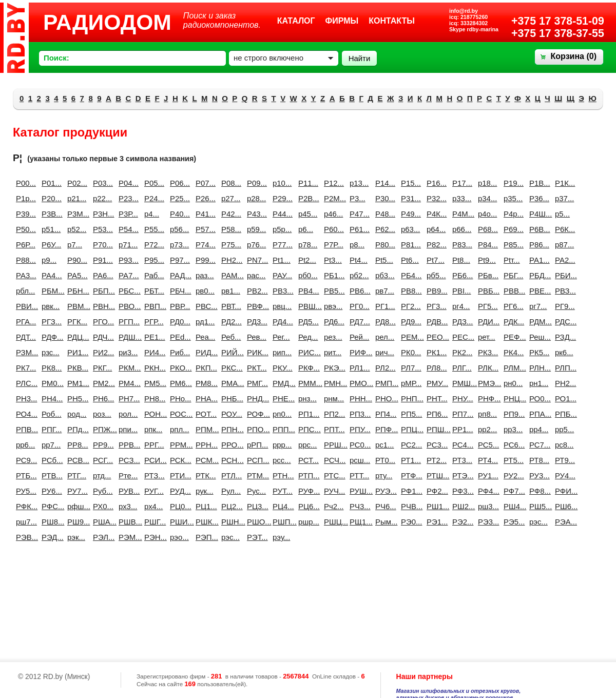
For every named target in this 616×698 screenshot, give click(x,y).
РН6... (102, 399)
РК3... (487, 352)
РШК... (204, 522)
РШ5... (538, 506)
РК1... (435, 352)
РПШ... (435, 429)
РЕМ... (410, 337)
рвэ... (333, 306)
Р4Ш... (538, 214)
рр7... (50, 445)
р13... (358, 183)
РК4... (512, 352)
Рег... (281, 337)
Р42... (230, 214)
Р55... (153, 229)
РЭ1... (435, 522)
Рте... (127, 476)
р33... (461, 198)
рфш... (76, 506)
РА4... (50, 275)
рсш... (358, 460)
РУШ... (358, 491)
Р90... (76, 260)
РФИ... (564, 491)
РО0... (538, 399)
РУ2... (512, 476)
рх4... (153, 506)
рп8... (487, 414)
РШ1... (435, 506)
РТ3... (461, 460)
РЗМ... (25, 352)
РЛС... (25, 383)
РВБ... (487, 291)
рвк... (50, 306)
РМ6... (179, 383)
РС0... (358, 445)
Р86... (538, 245)
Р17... (461, 183)
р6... (306, 229)
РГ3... (435, 306)
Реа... (204, 337)
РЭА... (564, 522)
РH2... (230, 260)
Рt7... (435, 260)
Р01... (50, 183)
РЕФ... (512, 337)
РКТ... (256, 368)
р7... (75, 245)
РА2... (564, 260)
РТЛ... (230, 476)
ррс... (307, 445)
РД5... (307, 322)
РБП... (102, 291)
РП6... (435, 414)
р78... (307, 245)
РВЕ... (538, 291)
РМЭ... (487, 383)
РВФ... (256, 306)
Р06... (179, 183)
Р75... (230, 245)
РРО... (230, 445)
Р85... (512, 245)
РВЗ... (564, 291)
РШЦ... (333, 522)
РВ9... (435, 291)
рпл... (179, 429)
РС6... (512, 445)
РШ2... (461, 506)
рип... (281, 352)
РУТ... (281, 491)
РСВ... (76, 460)
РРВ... (127, 445)
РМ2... (102, 383)
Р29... (281, 198)
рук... (204, 491)
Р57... (204, 229)
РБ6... (461, 275)
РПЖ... (102, 429)
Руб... (102, 491)
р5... (562, 214)
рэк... (76, 537)
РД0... (179, 322)
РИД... (204, 352)
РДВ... (435, 322)
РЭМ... (127, 537)
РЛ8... (435, 368)
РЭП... (204, 537)
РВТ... (230, 306)
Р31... (410, 198)
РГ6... (512, 306)
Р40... (179, 214)
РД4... (281, 322)
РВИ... (25, 306)
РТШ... (435, 476)
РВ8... (410, 291)
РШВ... (127, 522)
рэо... (179, 537)
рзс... (50, 352)
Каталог (296, 21)
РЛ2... (384, 368)
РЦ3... (256, 506)
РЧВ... (410, 506)
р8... (357, 245)
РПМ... (204, 429)
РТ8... (538, 460)
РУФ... (307, 491)
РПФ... (384, 429)
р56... (179, 229)
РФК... (25, 506)
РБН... (76, 291)
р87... (564, 245)
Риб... (179, 352)
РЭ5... (512, 522)
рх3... (127, 506)
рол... (127, 414)
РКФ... (307, 368)
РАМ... (230, 275)
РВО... (127, 306)
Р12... (333, 183)
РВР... (179, 306)
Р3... (358, 198)
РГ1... (384, 306)
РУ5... (25, 491)
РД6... (333, 322)
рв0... (204, 291)
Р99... (204, 260)
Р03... (102, 183)
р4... (152, 214)
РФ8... (538, 491)
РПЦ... (410, 429)
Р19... (512, 183)
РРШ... (333, 445)
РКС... (230, 368)
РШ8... (50, 522)
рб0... (307, 275)
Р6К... (564, 229)
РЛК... (487, 368)
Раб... (153, 275)
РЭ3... (487, 522)
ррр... (281, 445)
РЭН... (153, 537)
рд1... (204, 322)
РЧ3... (358, 506)
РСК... (179, 460)
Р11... (307, 183)
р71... (127, 245)
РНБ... (230, 399)
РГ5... (487, 306)
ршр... (307, 522)
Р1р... (25, 198)
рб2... (358, 275)
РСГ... (102, 460)
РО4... (25, 414)
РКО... (179, 368)
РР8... (76, 445)
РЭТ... (256, 537)
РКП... (204, 368)
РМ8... (204, 383)
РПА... (538, 414)
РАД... (179, 275)
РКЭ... (333, 368)
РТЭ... (461, 476)
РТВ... (50, 476)
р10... (281, 183)
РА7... (127, 275)
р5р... (281, 229)
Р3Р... (127, 214)
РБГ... (512, 275)
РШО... (256, 522)
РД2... (230, 322)
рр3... (512, 429)
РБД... (538, 275)
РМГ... (256, 383)
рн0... (512, 383)
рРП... (256, 445)
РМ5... (153, 383)
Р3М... (76, 214)
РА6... (102, 275)
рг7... (538, 306)
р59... (256, 229)
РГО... (102, 322)
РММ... (307, 383)
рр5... (564, 429)
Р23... (127, 198)
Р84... (487, 245)
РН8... (153, 399)
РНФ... (487, 399)
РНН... (358, 399)
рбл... (25, 291)
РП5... (410, 414)
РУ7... (76, 491)
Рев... (256, 337)
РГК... (76, 322)
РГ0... (358, 306)
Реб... (230, 337)
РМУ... (435, 383)
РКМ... (127, 368)
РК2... (461, 352)
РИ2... (102, 352)
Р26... (204, 198)
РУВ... (127, 491)
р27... (230, 198)
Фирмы (342, 21)
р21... (76, 198)
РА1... (538, 260)
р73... (179, 245)
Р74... (204, 245)
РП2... (333, 414)
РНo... (179, 399)
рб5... (435, 275)
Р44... (281, 214)
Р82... (435, 245)
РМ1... (76, 383)
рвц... (281, 306)
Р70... (102, 245)
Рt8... (461, 260)
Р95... (153, 260)
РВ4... (307, 291)
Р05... (153, 183)
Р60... (333, 229)
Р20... (50, 198)
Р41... (204, 214)
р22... (102, 198)
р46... (333, 214)
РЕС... (461, 337)
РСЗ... (127, 460)
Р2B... (307, 198)
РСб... (50, 460)
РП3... (358, 414)
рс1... (384, 445)
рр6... (25, 445)
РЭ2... (461, 522)
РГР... (153, 322)
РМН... (333, 383)
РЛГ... (461, 368)
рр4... (538, 429)
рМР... (410, 383)
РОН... (153, 414)
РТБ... (25, 476)
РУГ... (153, 491)
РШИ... (179, 522)
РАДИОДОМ (107, 22)
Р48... (384, 214)
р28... (256, 198)
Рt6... (410, 260)
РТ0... (384, 460)
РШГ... (153, 522)
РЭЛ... (102, 537)
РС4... (461, 445)
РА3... (25, 275)
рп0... (281, 414)
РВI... (461, 291)
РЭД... (50, 537)
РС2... (410, 445)
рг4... (461, 306)
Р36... (538, 198)
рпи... (127, 429)
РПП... (281, 429)
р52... (76, 229)
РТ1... (410, 460)
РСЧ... (333, 460)
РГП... (127, 322)
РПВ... (25, 429)
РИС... (307, 352)
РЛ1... (358, 368)
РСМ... (204, 460)
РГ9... (564, 306)
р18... (487, 183)
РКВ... (76, 368)
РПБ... (564, 414)
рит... (333, 352)
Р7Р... (333, 245)
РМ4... (127, 383)
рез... (333, 337)
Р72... (153, 245)
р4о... (487, 214)
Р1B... (538, 183)
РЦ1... (204, 506)
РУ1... (487, 476)
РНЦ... (512, 399)
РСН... (230, 460)
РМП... (384, 383)
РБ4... (410, 275)
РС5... (487, 445)
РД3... (256, 322)
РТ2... (435, 460)
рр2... (487, 429)
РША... (102, 522)
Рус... (256, 491)
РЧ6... (384, 506)
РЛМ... (512, 368)
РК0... (410, 352)
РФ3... (461, 491)
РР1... (461, 429)
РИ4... (153, 352)
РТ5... (512, 460)
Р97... (179, 260)
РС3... (435, 445)
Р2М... (333, 198)
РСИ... (153, 460)
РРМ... (179, 445)
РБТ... (153, 291)
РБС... (127, 291)
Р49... (410, 214)
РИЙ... (230, 352)
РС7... (538, 445)
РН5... (76, 399)
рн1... (538, 383)
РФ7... (512, 491)
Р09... (256, 183)
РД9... (410, 322)
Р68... (487, 229)
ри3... (127, 352)
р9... (49, 260)
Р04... (127, 183)
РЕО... (435, 337)
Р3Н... (102, 214)
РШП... (281, 522)
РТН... (281, 476)
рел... (384, 337)
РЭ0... (410, 522)
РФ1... (410, 491)
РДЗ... (461, 322)
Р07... (204, 183)
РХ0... (102, 506)
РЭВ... (25, 537)
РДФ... (50, 337)
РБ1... (333, 275)
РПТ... (333, 429)
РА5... (76, 275)
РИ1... (76, 352)
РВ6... (358, 291)
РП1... (307, 414)
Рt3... (333, 260)
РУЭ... (384, 491)
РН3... (25, 399)
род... (76, 414)
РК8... (50, 368)
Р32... (435, 198)
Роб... (50, 414)
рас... (256, 275)
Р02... (76, 183)
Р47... (358, 214)
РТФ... (410, 476)
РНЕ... (281, 399)
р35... (512, 198)
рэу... (281, 537)
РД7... (358, 322)
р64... (435, 229)
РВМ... (76, 306)
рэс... (230, 537)
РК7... (25, 368)
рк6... (564, 352)
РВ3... (281, 291)
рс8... (564, 445)
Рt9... (487, 260)
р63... (410, 229)
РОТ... (204, 414)
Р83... (461, 245)
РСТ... (307, 460)
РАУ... (281, 275)
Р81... (410, 245)
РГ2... (410, 306)
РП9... (512, 414)
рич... (384, 352)
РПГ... (50, 429)
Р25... (179, 198)
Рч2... (333, 506)
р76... (256, 245)
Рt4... (358, 260)
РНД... (256, 399)
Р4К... (435, 214)
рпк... (153, 429)
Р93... (127, 260)
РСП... (256, 460)
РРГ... (153, 445)
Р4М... (461, 214)
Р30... (384, 198)
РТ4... (487, 460)
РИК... (256, 352)
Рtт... (512, 260)
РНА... (204, 399)
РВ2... (256, 291)
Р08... (230, 183)
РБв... (487, 275)
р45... (307, 214)
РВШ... (307, 306)
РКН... (153, 368)
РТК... (204, 476)
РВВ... (512, 291)
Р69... (512, 229)
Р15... (410, 183)
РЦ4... (281, 506)
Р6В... (538, 229)
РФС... (50, 506)
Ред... (307, 337)
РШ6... (564, 506)
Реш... (538, 337)
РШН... (230, 522)
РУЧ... (333, 491)
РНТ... (435, 399)
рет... (487, 337)
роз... (102, 414)
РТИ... (179, 476)
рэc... (538, 522)
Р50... (25, 229)
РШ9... (76, 522)
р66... (461, 229)
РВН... (102, 306)
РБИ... (564, 275)
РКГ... (102, 368)
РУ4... (564, 476)
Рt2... (307, 260)
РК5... (538, 352)
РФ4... (487, 491)
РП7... (461, 414)
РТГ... (76, 476)
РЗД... (564, 337)
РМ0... (50, 383)
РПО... (256, 429)
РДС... (564, 322)
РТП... (307, 476)
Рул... (230, 491)
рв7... (384, 291)
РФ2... (435, 491)
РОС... (179, 414)
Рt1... (281, 260)
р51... (50, 229)
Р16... (435, 183)
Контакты (392, 21)
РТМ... (256, 476)
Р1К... (564, 183)
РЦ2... (230, 506)
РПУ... (358, 429)
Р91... (102, 260)
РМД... (281, 383)
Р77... (281, 245)
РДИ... (487, 322)
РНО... (384, 399)
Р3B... (50, 214)
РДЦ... (76, 337)
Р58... (230, 229)
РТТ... (358, 476)
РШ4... (512, 506)
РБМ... (50, 291)
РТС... (333, 476)
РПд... (76, 429)
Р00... (25, 183)
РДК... (512, 322)
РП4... (384, 414)
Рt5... (384, 260)
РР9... (102, 445)
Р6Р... (25, 245)
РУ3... (538, 476)
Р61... (358, 229)
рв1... (230, 291)
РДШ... (127, 337)
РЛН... (538, 368)
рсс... (281, 460)
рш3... (487, 506)
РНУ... (461, 399)
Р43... (256, 214)
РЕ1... (153, 337)
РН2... (564, 383)
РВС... (204, 306)
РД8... (384, 322)
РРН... (204, 445)
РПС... (307, 429)
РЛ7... (410, 368)
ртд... (102, 476)
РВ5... (333, 291)
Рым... (384, 522)
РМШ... (461, 383)
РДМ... (538, 322)
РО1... (564, 399)
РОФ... (256, 414)
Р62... (384, 229)
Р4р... (512, 214)
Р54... (127, 229)
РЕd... (179, 337)
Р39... (25, 214)
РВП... (153, 306)
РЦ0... (179, 506)
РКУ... (281, 368)
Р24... (153, 198)
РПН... (230, 429)
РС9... (25, 460)
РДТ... (25, 337)
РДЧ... (102, 337)
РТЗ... (153, 476)
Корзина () (574, 56)
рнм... (333, 399)
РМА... (230, 383)
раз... (204, 275)
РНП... (410, 399)
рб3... (384, 275)
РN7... (256, 260)
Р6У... (50, 245)
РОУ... (230, 414)
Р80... (384, 245)
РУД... (179, 491)
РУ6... (50, 491)
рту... (384, 476)
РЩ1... (358, 522)
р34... (487, 198)
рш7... (25, 522)
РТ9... (564, 460)
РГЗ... (50, 322)
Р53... (102, 229)
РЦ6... (307, 506)
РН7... (127, 399)
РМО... (358, 383)
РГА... (25, 322)
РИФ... (358, 352)
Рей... (358, 337)
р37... (564, 198)
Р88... (25, 260)
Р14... (384, 183)
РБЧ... (179, 291)
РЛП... (564, 368)
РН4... (50, 399)
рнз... (307, 399)
